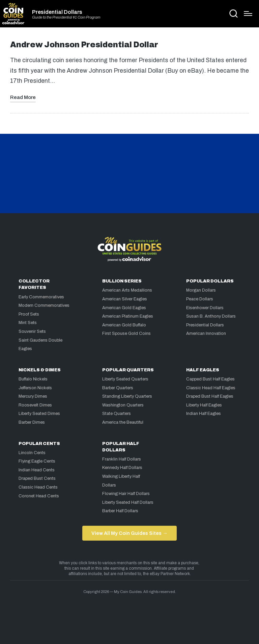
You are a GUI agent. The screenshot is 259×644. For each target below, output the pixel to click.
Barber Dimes (32, 422)
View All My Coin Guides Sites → (129, 533)
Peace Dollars (200, 299)
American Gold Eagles (124, 308)
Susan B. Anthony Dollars (211, 316)
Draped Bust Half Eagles (210, 396)
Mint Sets (28, 323)
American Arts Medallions (127, 290)
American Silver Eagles (125, 299)
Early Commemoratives (41, 297)
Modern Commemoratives (44, 305)
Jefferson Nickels (35, 388)
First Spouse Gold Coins (126, 333)
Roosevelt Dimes (35, 405)
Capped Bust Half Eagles (210, 379)
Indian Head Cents (37, 470)
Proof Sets (29, 314)
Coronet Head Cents (39, 496)
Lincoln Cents (32, 453)
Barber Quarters (118, 388)
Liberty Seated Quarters (125, 379)
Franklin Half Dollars (122, 459)
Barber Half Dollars (120, 511)
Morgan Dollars (201, 290)
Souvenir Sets (32, 331)
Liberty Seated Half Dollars (128, 502)
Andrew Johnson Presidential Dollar (84, 45)
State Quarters (117, 414)
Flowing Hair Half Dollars (126, 494)
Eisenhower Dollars (205, 308)
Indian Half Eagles (204, 414)
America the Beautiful (123, 422)
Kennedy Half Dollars (122, 468)
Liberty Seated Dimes (39, 414)
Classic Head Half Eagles (211, 388)
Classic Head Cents (38, 487)
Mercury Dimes (33, 396)
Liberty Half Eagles (204, 405)
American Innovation (206, 333)
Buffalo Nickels (33, 379)
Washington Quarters (123, 405)
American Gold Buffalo (124, 325)
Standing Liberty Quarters (127, 396)
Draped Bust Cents (37, 478)
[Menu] (248, 14)
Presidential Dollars (57, 12)
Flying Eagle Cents (37, 461)
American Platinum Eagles (128, 316)
